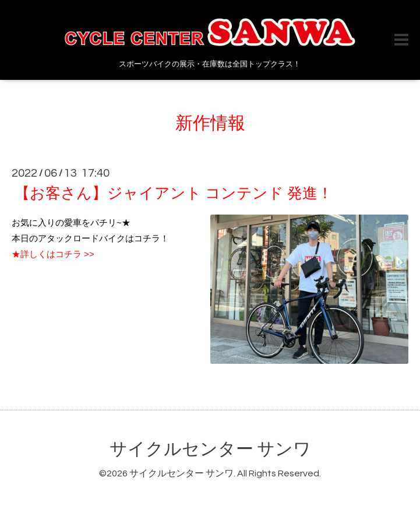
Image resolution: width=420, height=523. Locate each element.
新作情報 (210, 123)
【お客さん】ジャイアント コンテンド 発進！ (174, 194)
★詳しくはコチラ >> (53, 254)
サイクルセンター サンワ (210, 449)
